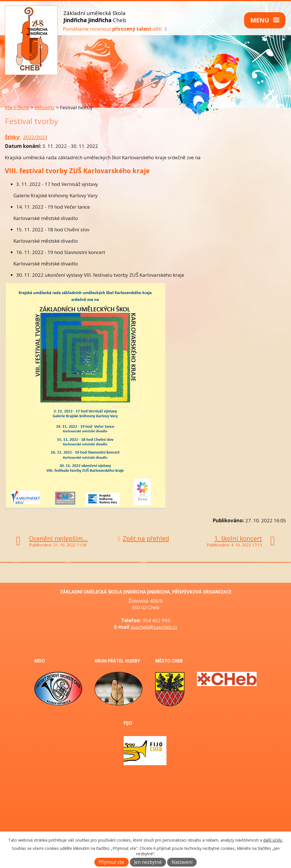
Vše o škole (17, 107)
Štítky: (13, 137)
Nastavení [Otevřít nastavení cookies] (182, 862)
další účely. (273, 840)
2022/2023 (35, 137)
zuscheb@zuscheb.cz (154, 627)
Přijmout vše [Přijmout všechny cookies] (111, 862)
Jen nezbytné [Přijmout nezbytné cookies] (148, 862)
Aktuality (45, 107)
